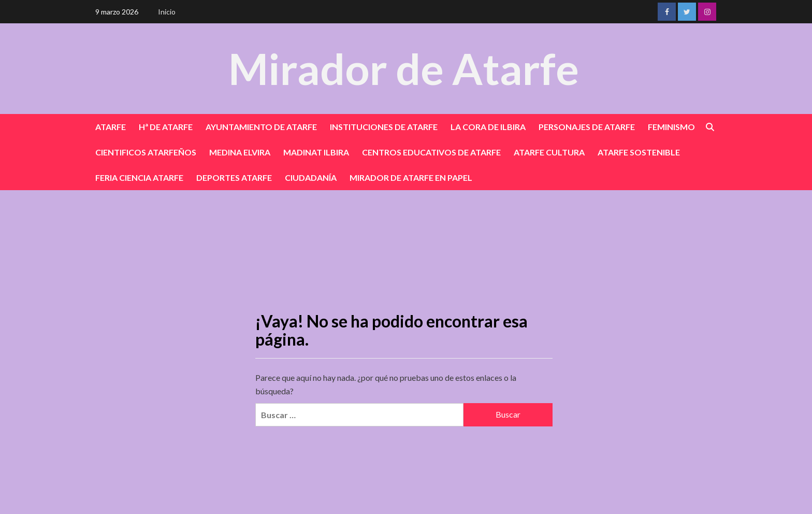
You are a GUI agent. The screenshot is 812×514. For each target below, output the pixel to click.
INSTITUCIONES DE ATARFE (384, 127)
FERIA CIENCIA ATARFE (139, 177)
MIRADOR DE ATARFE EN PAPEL (411, 177)
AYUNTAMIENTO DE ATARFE (261, 127)
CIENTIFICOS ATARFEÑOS (146, 152)
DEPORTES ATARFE (234, 177)
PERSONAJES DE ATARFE (587, 127)
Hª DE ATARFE (166, 127)
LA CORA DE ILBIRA (488, 127)
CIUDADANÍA (311, 177)
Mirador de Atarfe (403, 68)
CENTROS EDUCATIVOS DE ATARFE (431, 152)
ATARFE (111, 127)
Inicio (167, 12)
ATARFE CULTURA (549, 152)
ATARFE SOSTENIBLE (639, 152)
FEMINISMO (671, 127)
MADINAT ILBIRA (316, 152)
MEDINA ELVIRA (240, 152)
